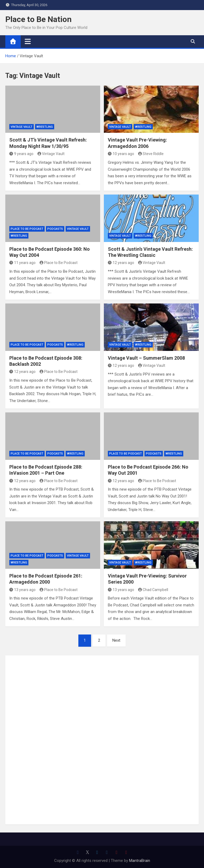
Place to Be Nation (39, 19)
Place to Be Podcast (27, 229)
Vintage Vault (22, 127)
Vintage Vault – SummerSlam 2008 (146, 358)
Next (116, 640)
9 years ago (21, 154)
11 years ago (22, 263)
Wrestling (45, 127)
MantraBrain (140, 861)
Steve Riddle (151, 154)
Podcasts (55, 229)
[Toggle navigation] (28, 41)
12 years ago (121, 263)
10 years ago (121, 154)
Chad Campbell (153, 590)
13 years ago (22, 590)
